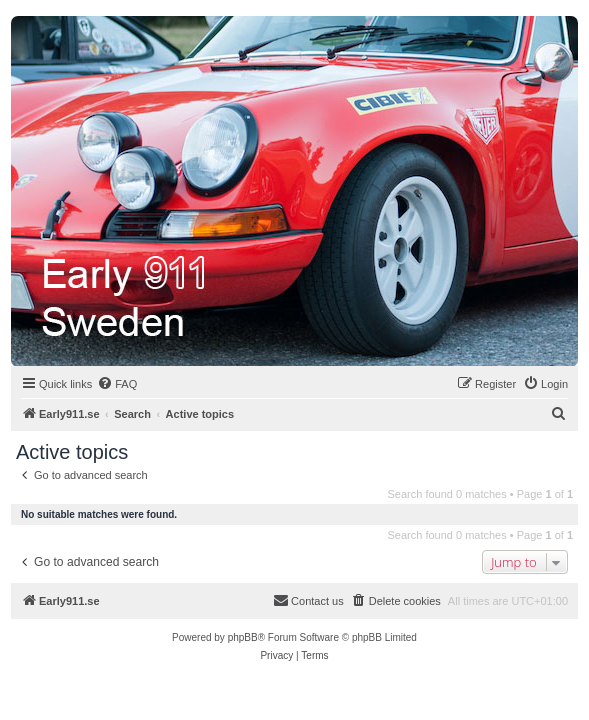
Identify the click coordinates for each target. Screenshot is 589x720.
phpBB (243, 637)
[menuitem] (117, 384)
